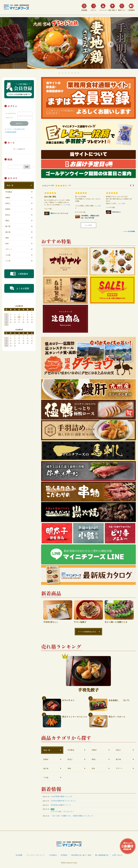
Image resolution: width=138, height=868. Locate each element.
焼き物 (8, 232)
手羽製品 (9, 192)
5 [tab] (72, 73)
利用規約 (64, 855)
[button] (131, 185)
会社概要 (19, 855)
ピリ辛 (8, 261)
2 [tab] (63, 73)
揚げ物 (8, 226)
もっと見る (88, 225)
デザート (9, 249)
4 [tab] (69, 73)
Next (111, 44)
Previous (27, 44)
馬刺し (8, 221)
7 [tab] (78, 73)
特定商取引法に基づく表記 (81, 855)
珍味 (7, 243)
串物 (7, 238)
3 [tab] (66, 73)
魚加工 (8, 215)
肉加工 (8, 203)
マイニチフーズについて (35, 855)
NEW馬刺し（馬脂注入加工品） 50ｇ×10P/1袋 (90, 217)
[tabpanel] (69, 43)
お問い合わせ (117, 855)
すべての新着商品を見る (87, 632)
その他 (8, 255)
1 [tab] (60, 73)
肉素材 (8, 198)
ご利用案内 (53, 855)
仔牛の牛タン (117, 212)
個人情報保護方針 (102, 855)
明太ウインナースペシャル (59, 213)
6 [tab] (75, 73)
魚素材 (8, 209)
